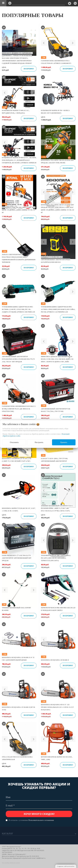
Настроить (39, 442)
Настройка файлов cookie (11, 863)
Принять (64, 442)
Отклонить (14, 442)
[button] (5, 43)
